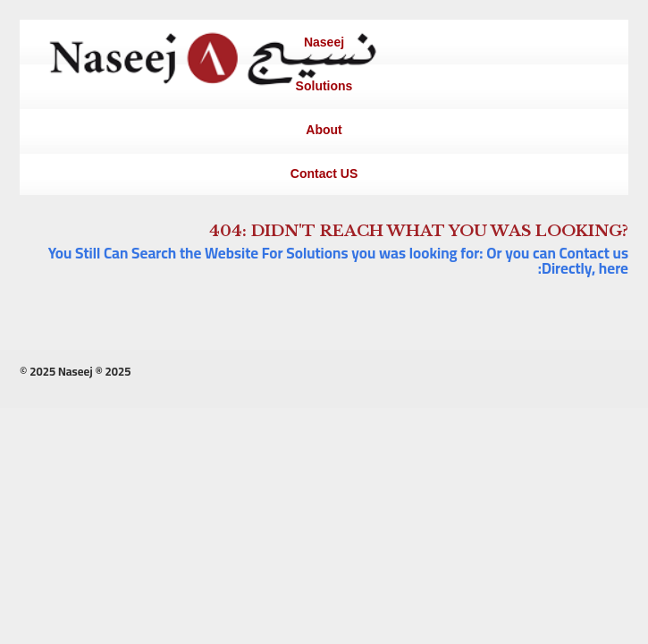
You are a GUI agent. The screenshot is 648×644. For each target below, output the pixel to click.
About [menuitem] (324, 130)
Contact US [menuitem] (324, 174)
